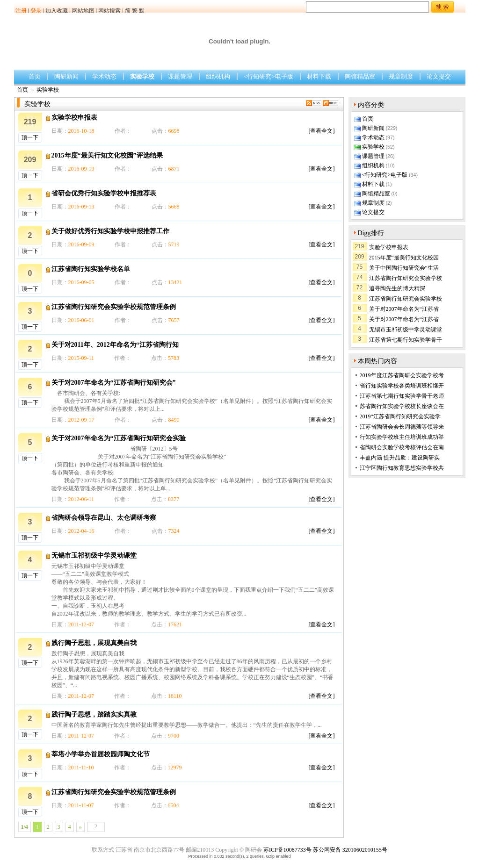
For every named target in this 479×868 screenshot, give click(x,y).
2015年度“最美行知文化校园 (404, 258)
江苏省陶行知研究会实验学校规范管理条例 (114, 307)
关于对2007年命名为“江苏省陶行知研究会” (114, 383)
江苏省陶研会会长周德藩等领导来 (402, 427)
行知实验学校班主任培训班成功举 (402, 437)
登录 (36, 11)
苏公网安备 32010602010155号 (350, 850)
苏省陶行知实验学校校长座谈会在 (402, 406)
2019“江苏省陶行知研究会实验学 (400, 416)
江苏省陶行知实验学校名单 (91, 269)
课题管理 (180, 76)
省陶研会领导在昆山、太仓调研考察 (104, 518)
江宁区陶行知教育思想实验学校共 (402, 468)
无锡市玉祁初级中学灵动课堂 (94, 556)
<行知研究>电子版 (269, 76)
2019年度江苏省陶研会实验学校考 (402, 375)
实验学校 (142, 76)
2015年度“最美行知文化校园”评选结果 (107, 155)
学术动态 (104, 76)
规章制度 (401, 76)
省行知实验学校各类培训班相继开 (402, 386)
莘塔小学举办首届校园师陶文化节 (101, 754)
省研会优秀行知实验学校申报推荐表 (104, 193)
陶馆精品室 (360, 76)
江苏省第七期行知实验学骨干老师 (402, 396)
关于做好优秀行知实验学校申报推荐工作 (110, 231)
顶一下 (30, 137)
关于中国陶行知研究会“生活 (404, 268)
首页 (35, 76)
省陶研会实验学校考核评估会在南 (402, 447)
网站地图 (83, 11)
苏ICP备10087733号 (287, 850)
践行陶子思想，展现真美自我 (94, 643)
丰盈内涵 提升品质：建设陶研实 (400, 458)
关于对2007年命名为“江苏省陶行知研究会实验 (119, 438)
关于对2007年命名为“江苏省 (404, 309)
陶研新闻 (66, 76)
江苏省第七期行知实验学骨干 (406, 340)
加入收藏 (57, 11)
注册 (21, 11)
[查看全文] (322, 131)
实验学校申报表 (74, 118)
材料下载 (319, 76)
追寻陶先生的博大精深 (397, 288)
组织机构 (218, 76)
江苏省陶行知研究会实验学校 (406, 278)
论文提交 (439, 76)
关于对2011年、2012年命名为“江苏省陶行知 (115, 345)
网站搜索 (109, 11)
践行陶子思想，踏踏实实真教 (94, 714)
